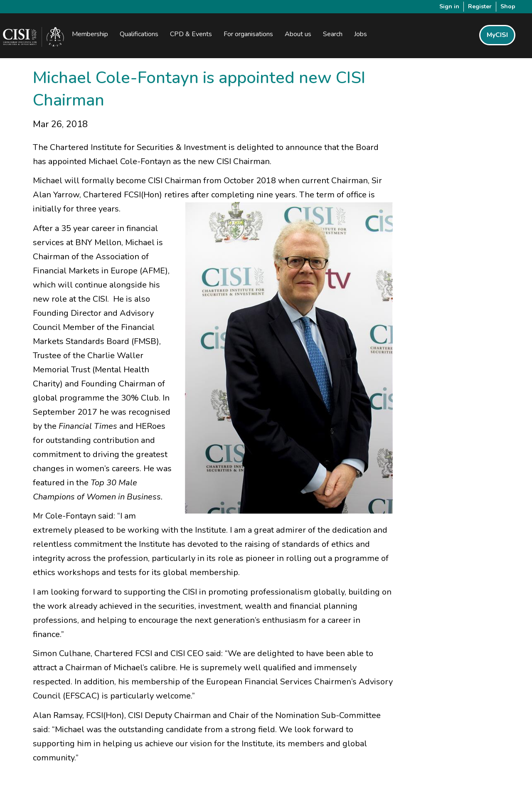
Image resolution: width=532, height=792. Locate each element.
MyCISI (497, 35)
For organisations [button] (248, 34)
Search (333, 34)
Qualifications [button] (139, 34)
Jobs (361, 34)
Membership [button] (90, 34)
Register (480, 6)
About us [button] (298, 34)
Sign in (449, 6)
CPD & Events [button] (191, 34)
